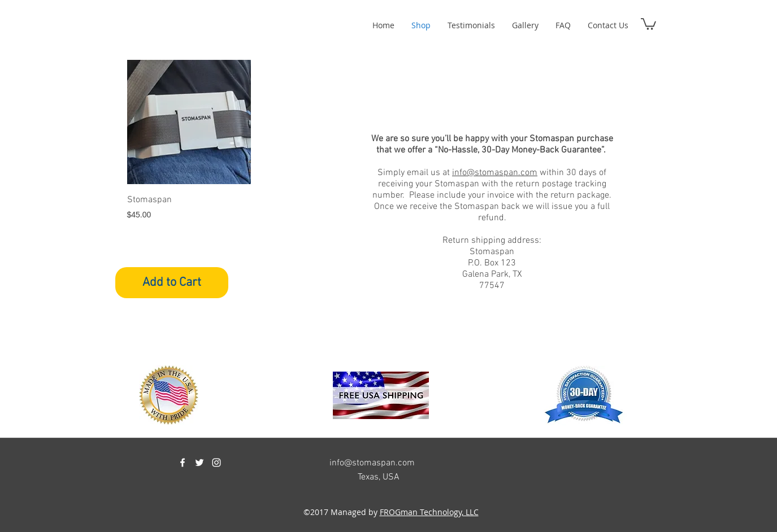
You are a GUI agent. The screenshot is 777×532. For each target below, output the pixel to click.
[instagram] (216, 463)
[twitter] (199, 463)
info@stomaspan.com (495, 173)
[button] (648, 23)
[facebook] (183, 463)
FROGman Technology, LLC (429, 512)
